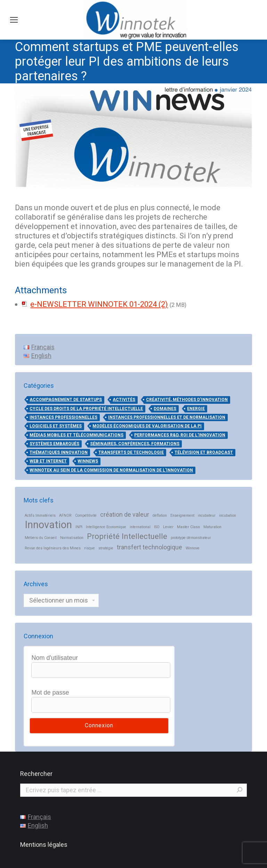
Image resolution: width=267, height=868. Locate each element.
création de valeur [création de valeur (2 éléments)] (125, 515)
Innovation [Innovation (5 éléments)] (48, 525)
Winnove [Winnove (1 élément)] (193, 548)
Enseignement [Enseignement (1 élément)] (182, 515)
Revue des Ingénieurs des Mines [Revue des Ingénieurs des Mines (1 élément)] (53, 548)
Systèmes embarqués (54, 444)
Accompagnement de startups (66, 400)
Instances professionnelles (63, 417)
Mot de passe (50, 693)
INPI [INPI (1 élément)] (79, 527)
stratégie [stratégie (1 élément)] (106, 548)
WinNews (88, 461)
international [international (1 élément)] (140, 527)
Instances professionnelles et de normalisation (167, 417)
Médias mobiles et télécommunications (76, 435)
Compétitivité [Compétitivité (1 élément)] (86, 515)
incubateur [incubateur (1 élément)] (207, 515)
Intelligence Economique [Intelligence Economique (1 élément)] (106, 527)
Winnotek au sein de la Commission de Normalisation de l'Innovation (111, 470)
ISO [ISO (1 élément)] (157, 527)
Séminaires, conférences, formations (135, 444)
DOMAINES (165, 409)
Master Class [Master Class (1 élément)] (188, 527)
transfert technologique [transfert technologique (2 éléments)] (149, 547)
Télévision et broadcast (204, 452)
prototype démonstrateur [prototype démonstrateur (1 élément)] (191, 538)
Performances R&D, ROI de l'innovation (180, 435)
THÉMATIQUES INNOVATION (59, 452)
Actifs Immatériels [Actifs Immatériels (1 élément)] (40, 515)
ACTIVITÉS (124, 400)
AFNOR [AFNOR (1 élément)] (65, 515)
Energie (196, 409)
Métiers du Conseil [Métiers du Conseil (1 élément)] (41, 538)
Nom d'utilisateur (55, 658)
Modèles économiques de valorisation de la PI (147, 426)
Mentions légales (44, 845)
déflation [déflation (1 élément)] (160, 515)
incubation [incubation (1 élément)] (228, 515)
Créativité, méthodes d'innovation (187, 400)
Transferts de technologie (131, 452)
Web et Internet (48, 461)
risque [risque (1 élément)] (90, 548)
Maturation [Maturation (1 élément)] (212, 527)
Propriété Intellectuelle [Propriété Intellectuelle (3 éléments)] (127, 536)
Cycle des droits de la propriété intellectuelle (86, 409)
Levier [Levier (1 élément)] (168, 527)
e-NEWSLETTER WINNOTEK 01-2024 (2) (99, 304)
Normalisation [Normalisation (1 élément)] (72, 538)
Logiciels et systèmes (56, 426)
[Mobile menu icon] (14, 20)
